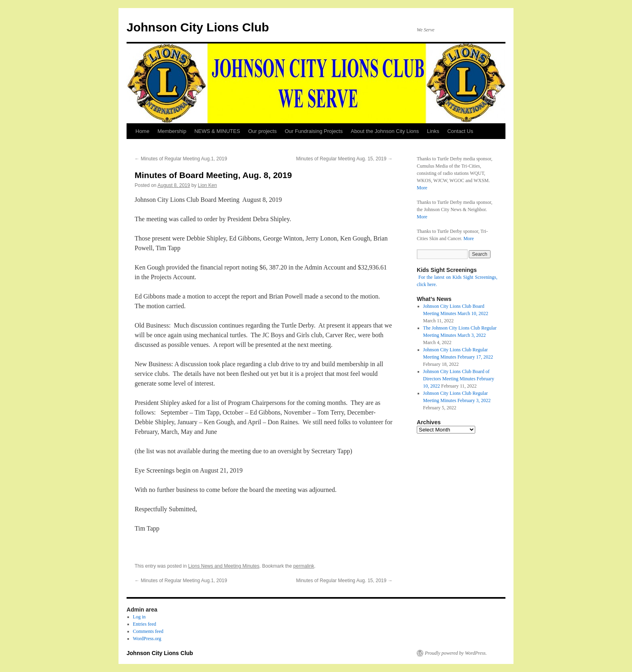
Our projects (263, 131)
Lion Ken (207, 185)
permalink (304, 566)
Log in (139, 617)
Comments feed (148, 631)
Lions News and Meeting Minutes (224, 566)
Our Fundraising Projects (314, 131)
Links (433, 131)
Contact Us (460, 131)
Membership (172, 131)
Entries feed (145, 624)
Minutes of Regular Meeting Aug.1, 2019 (181, 159)
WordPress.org (147, 639)
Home (142, 131)
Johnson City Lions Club (198, 27)
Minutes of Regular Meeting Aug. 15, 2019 (344, 159)
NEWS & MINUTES (217, 131)
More (422, 188)
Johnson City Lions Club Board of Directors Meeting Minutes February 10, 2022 (459, 379)
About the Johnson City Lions (385, 131)
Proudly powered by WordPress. (456, 653)
